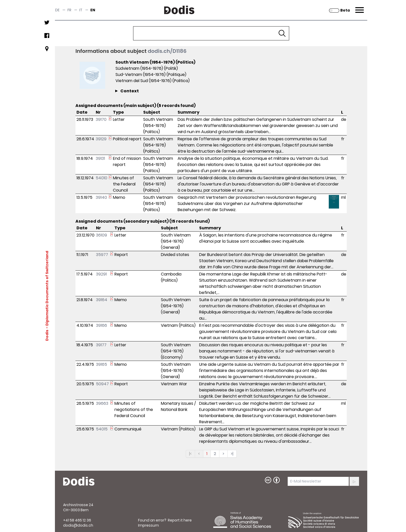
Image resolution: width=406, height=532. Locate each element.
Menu (359, 7)
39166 (101, 325)
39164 (102, 300)
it (81, 10)
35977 (102, 255)
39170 (101, 119)
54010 (101, 178)
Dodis (47, 335)
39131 (100, 158)
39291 (101, 274)
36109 (101, 235)
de (57, 10)
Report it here (180, 520)
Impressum (148, 525)
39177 (101, 345)
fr (69, 10)
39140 (101, 197)
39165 (101, 364)
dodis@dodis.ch (78, 525)
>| (232, 454)
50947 (102, 384)
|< (190, 454)
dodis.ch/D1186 (167, 51)
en (93, 10)
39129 (101, 139)
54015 (102, 429)
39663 (102, 403)
